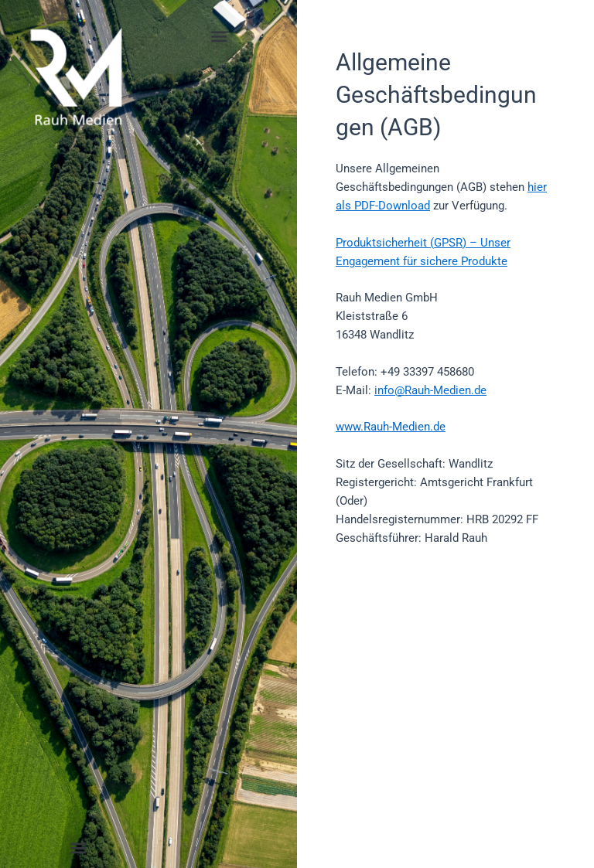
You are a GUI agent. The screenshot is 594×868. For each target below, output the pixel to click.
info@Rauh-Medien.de (430, 390)
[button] (219, 36)
